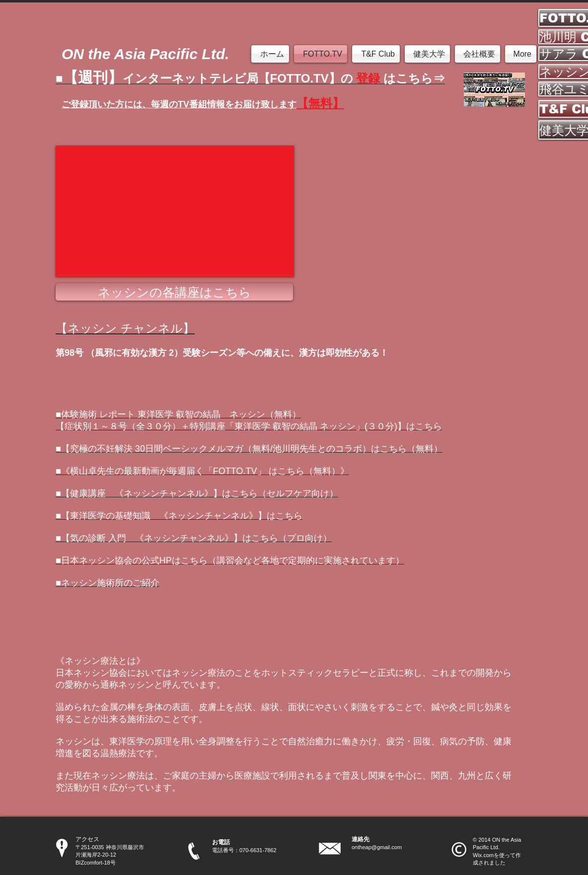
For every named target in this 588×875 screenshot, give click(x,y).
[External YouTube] (175, 211)
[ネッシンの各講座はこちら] (174, 292)
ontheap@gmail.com (377, 847)
